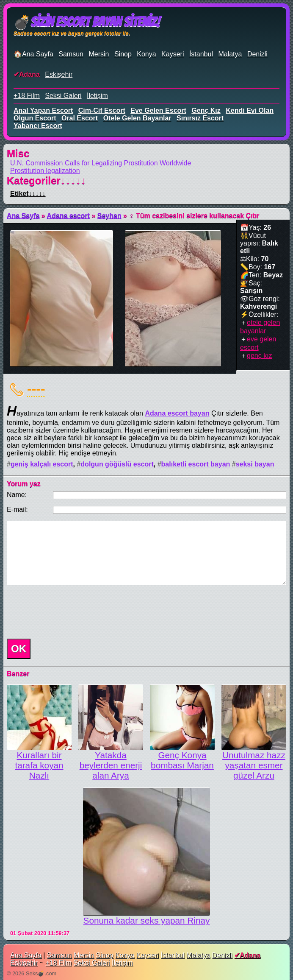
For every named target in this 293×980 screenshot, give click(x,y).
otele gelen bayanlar (137, 118)
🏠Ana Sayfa (33, 54)
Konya (146, 54)
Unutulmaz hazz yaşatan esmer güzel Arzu (254, 765)
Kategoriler (46, 180)
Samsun (71, 54)
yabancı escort (38, 126)
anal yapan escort (43, 110)
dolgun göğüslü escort (117, 464)
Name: (17, 495)
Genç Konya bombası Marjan (182, 760)
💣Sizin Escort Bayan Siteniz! (87, 22)
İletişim (97, 96)
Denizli (257, 54)
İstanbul (201, 54)
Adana (29, 74)
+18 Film (27, 96)
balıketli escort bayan (196, 464)
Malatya (230, 54)
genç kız (206, 110)
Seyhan (109, 216)
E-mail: (17, 510)
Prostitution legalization (45, 171)
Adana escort (68, 216)
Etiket (28, 194)
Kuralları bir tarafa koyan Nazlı (39, 765)
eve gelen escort (158, 110)
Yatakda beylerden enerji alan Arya (111, 765)
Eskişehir (59, 74)
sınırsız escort (200, 118)
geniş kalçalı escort (42, 464)
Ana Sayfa (23, 216)
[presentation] (68, 612)
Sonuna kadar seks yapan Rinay (147, 920)
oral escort (80, 118)
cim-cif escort (102, 110)
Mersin (99, 54)
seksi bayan (255, 464)
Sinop (123, 54)
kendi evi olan (250, 110)
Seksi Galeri (63, 96)
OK (19, 649)
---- (36, 388)
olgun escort (35, 118)
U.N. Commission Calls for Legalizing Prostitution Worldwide (101, 163)
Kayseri (173, 54)
